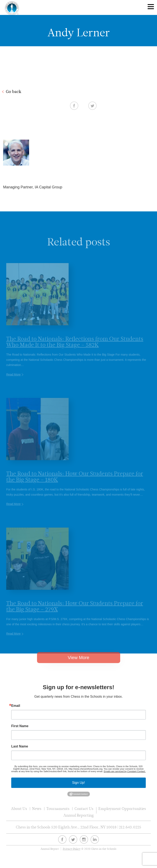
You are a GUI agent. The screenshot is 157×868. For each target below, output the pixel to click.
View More (79, 661)
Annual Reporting (79, 815)
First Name (20, 726)
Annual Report (50, 849)
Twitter (92, 106)
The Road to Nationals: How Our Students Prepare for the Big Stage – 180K (75, 480)
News (37, 809)
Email (16, 706)
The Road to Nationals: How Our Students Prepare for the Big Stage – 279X (75, 610)
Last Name (20, 746)
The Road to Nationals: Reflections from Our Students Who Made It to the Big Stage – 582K (75, 346)
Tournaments (58, 809)
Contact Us (84, 809)
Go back (14, 91)
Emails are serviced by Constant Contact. (125, 771)
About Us (19, 809)
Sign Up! (78, 783)
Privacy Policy (72, 849)
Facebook (74, 106)
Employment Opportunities (122, 809)
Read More (13, 378)
